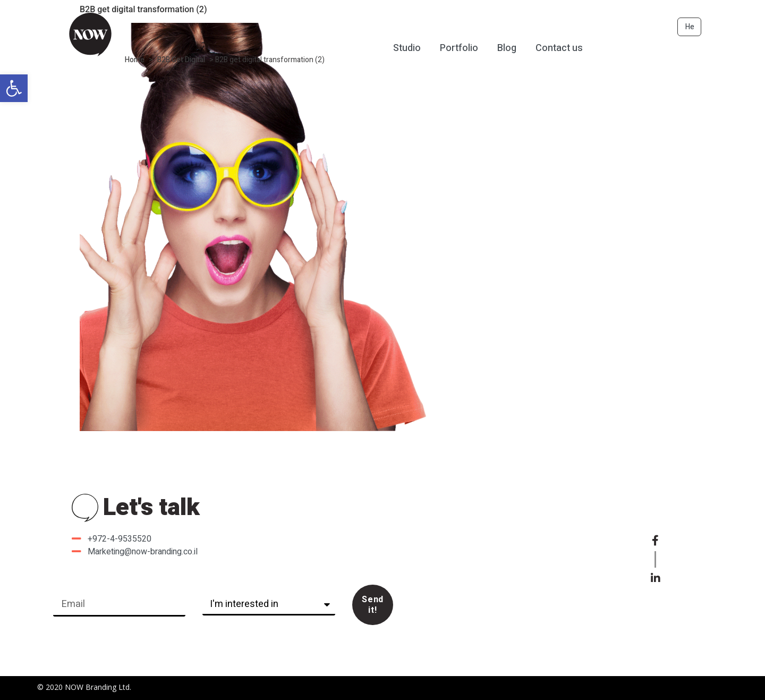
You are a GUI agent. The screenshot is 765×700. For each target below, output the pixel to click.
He (690, 27)
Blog (507, 48)
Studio (407, 48)
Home (135, 60)
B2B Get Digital (181, 60)
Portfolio (459, 48)
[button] (14, 88)
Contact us (559, 48)
